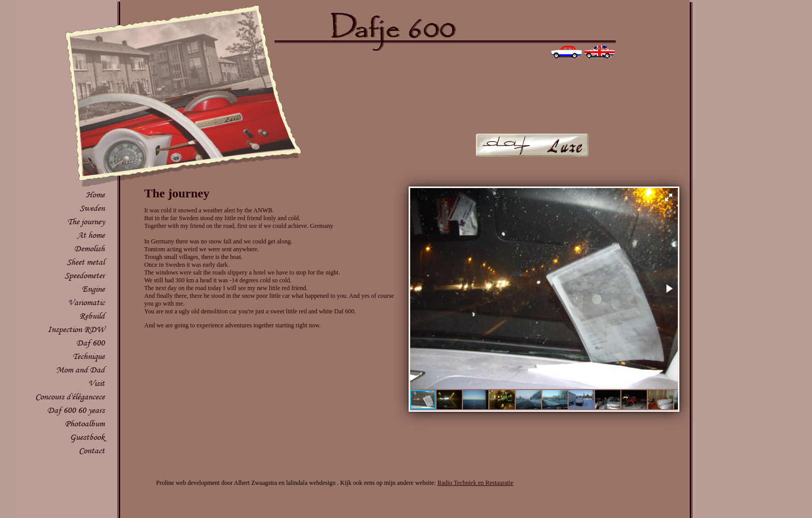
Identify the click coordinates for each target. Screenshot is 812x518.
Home (95, 195)
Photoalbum (85, 423)
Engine (93, 289)
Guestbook (87, 437)
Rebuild (92, 316)
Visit (96, 383)
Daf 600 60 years (76, 410)
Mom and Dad (80, 370)
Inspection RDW (76, 329)
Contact (92, 450)
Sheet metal (86, 262)
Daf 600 (90, 343)
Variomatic (86, 302)
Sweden (92, 208)
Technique (89, 356)
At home (91, 235)
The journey (86, 221)
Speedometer (85, 275)
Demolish (89, 248)
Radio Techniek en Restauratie (476, 483)
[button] (669, 197)
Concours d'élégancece (70, 397)
